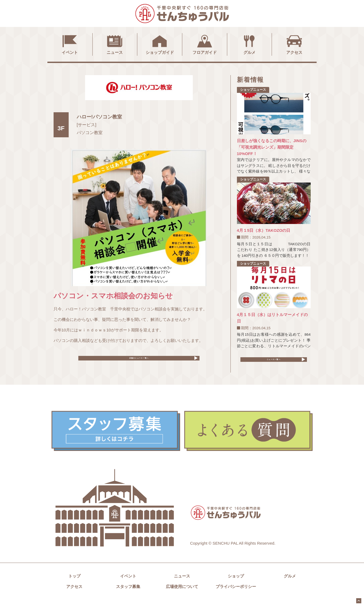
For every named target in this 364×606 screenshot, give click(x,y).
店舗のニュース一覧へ (139, 361)
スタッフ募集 (128, 593)
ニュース (115, 44)
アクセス (294, 44)
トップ (74, 582)
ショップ (236, 582)
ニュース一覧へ (274, 362)
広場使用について (182, 593)
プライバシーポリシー (236, 593)
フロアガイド (205, 44)
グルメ (249, 44)
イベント (70, 44)
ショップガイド (160, 44)
